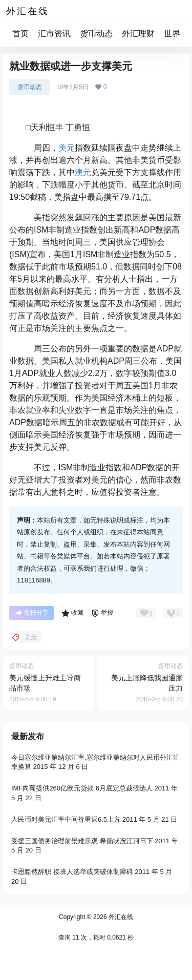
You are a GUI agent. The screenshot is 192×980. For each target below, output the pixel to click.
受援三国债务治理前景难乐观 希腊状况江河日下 (82, 841)
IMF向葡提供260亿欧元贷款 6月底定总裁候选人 (82, 788)
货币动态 (96, 34)
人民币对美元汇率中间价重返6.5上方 (66, 819)
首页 (20, 34)
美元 (67, 148)
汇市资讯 (54, 34)
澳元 (83, 172)
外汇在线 (120, 917)
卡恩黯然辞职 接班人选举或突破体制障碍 (72, 872)
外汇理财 (138, 34)
